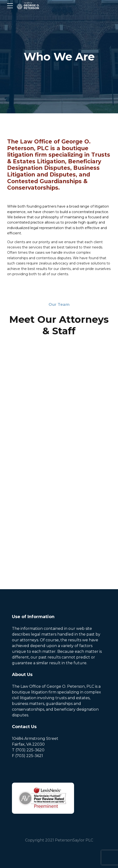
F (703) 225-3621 (27, 756)
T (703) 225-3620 (28, 750)
